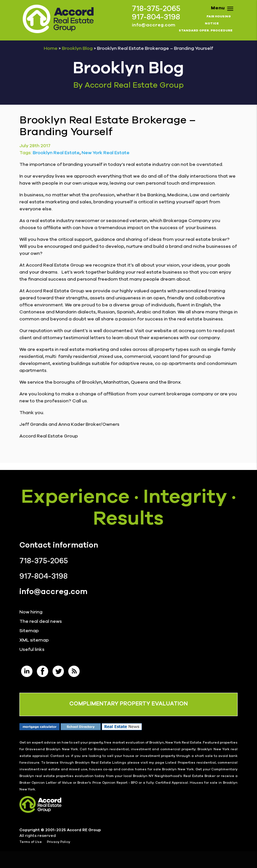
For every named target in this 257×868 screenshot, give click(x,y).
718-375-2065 (156, 9)
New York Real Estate (106, 153)
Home (51, 49)
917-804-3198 (156, 17)
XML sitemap (34, 640)
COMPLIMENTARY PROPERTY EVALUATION (128, 704)
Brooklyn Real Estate (56, 153)
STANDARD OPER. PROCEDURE (206, 31)
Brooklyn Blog (77, 49)
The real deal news (41, 621)
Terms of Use (31, 842)
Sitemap (29, 631)
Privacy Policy (59, 842)
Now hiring (31, 612)
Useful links (32, 650)
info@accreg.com (154, 25)
